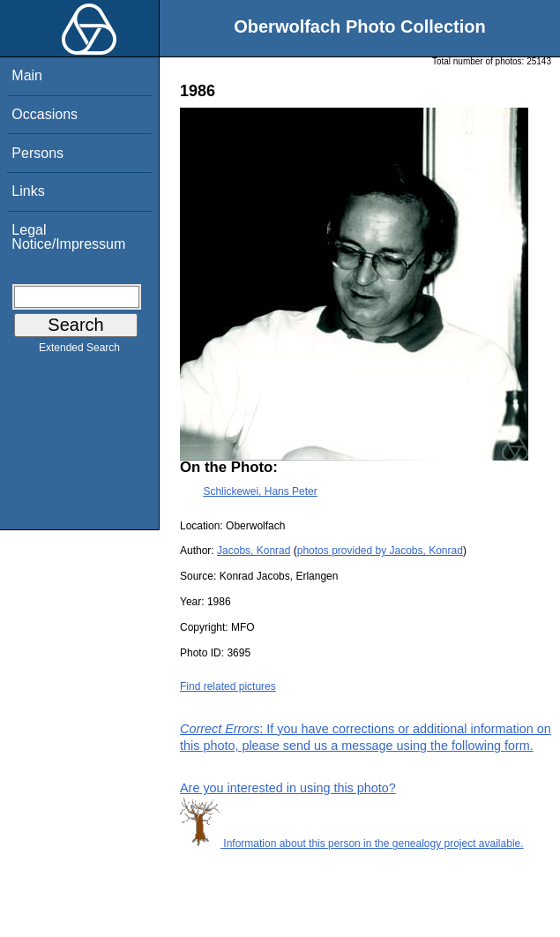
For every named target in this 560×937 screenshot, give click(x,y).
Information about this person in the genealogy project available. (352, 843)
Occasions (45, 114)
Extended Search (79, 351)
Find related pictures (228, 686)
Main (27, 75)
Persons (37, 153)
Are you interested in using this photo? (288, 788)
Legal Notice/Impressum (68, 237)
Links (28, 191)
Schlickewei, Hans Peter (260, 491)
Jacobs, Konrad (254, 551)
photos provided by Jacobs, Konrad (380, 551)
